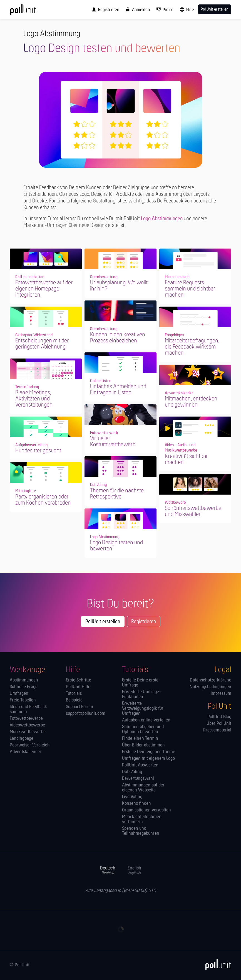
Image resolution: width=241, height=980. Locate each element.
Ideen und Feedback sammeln (28, 710)
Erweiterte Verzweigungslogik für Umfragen (143, 709)
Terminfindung (27, 387)
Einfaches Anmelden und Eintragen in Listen (118, 390)
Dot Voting (98, 485)
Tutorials (74, 694)
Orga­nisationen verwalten (146, 810)
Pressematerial (217, 730)
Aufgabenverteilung (31, 445)
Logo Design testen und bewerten (116, 546)
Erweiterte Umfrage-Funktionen (142, 695)
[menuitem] (104, 9)
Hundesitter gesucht (38, 451)
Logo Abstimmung (105, 537)
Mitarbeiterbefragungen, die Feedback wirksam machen (192, 347)
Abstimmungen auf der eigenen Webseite (143, 788)
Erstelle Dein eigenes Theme (149, 752)
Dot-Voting (132, 772)
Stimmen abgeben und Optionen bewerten (143, 730)
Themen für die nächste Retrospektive (117, 494)
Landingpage (22, 739)
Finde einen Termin (140, 739)
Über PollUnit (219, 724)
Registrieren (144, 622)
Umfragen (19, 694)
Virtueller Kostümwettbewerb (113, 442)
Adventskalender (179, 393)
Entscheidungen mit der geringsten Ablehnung (42, 344)
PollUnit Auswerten (140, 765)
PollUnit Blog (219, 717)
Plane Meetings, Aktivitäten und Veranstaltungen (34, 399)
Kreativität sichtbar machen (186, 459)
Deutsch (108, 870)
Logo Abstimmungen (162, 219)
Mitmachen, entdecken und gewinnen (191, 402)
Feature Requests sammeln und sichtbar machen (190, 289)
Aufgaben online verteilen (146, 720)
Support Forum (79, 707)
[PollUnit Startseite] (31, 11)
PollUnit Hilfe (78, 687)
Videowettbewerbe (27, 725)
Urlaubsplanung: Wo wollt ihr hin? (119, 286)
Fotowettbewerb (104, 433)
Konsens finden (136, 804)
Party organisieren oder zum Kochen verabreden (43, 500)
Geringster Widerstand (34, 335)
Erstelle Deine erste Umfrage (140, 683)
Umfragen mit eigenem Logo (148, 759)
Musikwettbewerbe (28, 732)
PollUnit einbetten (30, 277)
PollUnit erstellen (103, 622)
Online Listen (101, 381)
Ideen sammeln (177, 277)
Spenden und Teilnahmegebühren (141, 831)
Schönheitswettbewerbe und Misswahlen (193, 511)
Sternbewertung (104, 277)
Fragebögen (174, 335)
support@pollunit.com (86, 714)
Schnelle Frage (24, 687)
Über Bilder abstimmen (143, 745)
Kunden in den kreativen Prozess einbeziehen (118, 338)
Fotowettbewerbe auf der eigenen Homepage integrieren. (44, 289)
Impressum (221, 694)
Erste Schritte (79, 680)
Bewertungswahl (138, 779)
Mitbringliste (26, 491)
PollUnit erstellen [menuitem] (215, 9)
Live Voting (132, 797)
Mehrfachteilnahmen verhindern (142, 819)
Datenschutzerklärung (211, 680)
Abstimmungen (24, 680)
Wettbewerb (175, 503)
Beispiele (74, 700)
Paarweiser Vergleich (30, 745)
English (134, 870)
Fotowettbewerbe (26, 719)
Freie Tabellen (23, 700)
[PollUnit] (216, 964)
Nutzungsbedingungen (210, 687)
